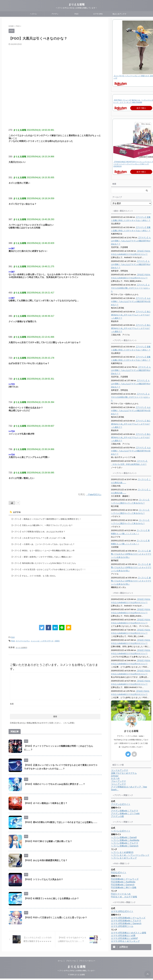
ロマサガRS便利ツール (122, 926)
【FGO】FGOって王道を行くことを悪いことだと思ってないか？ (55, 916)
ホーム (60, 962)
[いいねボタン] (12, 503)
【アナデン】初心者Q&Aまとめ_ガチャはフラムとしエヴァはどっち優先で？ (131, 315)
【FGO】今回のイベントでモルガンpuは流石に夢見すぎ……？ (54, 783)
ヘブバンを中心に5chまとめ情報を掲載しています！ (76, 972)
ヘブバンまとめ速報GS (122, 852)
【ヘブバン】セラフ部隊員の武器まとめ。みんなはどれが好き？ (38, 531)
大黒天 (57, 640)
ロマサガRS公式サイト (122, 911)
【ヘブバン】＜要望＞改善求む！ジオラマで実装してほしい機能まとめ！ (42, 556)
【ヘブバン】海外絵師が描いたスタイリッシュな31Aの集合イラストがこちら (43, 562)
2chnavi (115, 776)
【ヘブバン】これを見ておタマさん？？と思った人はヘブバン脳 (38, 538)
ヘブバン (34, 14)
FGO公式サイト (119, 873)
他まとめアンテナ (119, 14)
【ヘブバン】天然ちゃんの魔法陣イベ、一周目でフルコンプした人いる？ (42, 525)
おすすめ (17, 512)
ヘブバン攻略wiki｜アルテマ (125, 843)
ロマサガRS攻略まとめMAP (125, 938)
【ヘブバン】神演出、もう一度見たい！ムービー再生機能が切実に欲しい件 (43, 550)
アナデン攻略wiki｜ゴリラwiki (125, 814)
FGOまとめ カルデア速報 (124, 897)
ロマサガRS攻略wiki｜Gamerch (126, 923)
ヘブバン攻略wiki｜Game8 (124, 837)
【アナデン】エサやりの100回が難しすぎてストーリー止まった (130, 288)
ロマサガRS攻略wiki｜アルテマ (126, 921)
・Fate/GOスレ (94, 494)
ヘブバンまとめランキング (124, 858)
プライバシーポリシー (87, 962)
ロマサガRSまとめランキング (125, 941)
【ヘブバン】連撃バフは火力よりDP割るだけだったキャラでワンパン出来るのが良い (131, 554)
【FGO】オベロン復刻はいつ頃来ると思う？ (46, 802)
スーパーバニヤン (23, 640)
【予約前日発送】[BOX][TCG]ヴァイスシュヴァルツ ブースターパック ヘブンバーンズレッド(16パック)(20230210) (133, 164)
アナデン (55, 14)
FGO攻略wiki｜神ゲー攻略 (124, 887)
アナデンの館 (117, 816)
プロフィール (71, 962)
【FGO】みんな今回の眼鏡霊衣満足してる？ (46, 859)
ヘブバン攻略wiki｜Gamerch (125, 846)
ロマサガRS (98, 14)
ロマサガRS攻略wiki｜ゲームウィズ (128, 918)
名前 (12, 702)
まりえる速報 (77, 4)
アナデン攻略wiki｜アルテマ (125, 811)
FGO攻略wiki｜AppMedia (123, 882)
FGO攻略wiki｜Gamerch (123, 885)
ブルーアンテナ (119, 781)
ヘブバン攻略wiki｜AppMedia (125, 840)
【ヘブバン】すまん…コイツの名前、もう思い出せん (33, 575)
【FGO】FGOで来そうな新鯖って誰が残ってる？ (48, 840)
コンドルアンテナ (120, 770)
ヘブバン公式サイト (121, 831)
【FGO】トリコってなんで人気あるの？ (44, 878)
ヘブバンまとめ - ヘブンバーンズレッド (130, 855)
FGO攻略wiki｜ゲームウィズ (125, 879)
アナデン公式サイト (121, 804)
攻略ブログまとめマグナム (124, 773)
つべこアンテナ (119, 784)
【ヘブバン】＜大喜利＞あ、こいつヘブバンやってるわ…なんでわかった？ (43, 544)
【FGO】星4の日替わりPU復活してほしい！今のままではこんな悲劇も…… (61, 821)
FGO (76, 14)
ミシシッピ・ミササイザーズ (42, 640)
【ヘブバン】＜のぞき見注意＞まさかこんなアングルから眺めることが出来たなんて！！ (48, 569)
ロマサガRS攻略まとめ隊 (123, 936)
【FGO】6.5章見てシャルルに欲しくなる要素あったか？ (51, 897)
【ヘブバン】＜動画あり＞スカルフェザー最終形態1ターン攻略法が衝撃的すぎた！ (46, 519)
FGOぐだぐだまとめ (121, 894)
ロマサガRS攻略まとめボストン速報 (129, 933)
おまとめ (115, 778)
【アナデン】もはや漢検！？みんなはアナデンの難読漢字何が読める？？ (131, 241)
